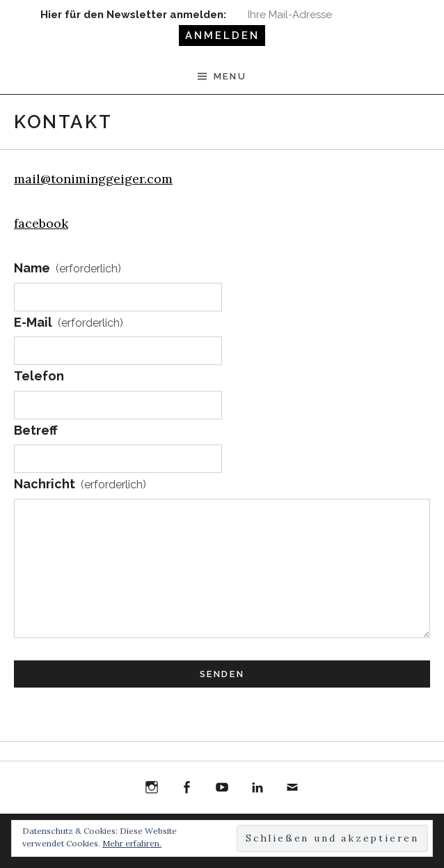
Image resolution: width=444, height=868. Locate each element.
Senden (222, 674)
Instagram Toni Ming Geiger (152, 790)
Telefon (39, 376)
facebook (41, 223)
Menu (230, 76)
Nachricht (80, 485)
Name (68, 269)
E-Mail (69, 323)
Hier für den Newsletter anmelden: (133, 15)
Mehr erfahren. (132, 843)
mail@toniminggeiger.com (93, 179)
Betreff (36, 430)
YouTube (222, 788)
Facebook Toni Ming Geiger (187, 790)
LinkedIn (257, 788)
